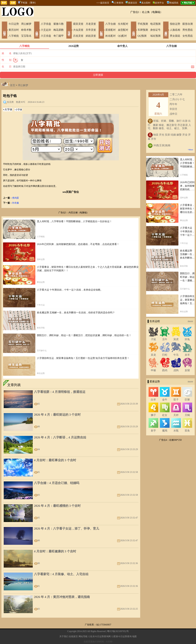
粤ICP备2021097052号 (118, 631)
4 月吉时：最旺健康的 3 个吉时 (55, 551)
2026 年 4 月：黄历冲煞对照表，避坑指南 (62, 597)
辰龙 (153, 355)
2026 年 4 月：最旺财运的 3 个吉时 (57, 415)
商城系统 (174, 3)
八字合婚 (111, 24)
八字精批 (14, 36)
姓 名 (7, 53)
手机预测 (143, 24)
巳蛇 (165, 355)
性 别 (7, 60)
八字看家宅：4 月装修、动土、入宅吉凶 (61, 574)
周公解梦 (26, 24)
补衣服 (15, 203)
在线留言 (73, 636)
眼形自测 (188, 24)
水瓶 (176, 431)
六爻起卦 (46, 30)
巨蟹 (187, 400)
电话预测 (155, 24)
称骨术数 (26, 30)
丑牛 (165, 339)
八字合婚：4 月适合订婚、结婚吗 (57, 483)
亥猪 (187, 370)
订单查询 (119, 3)
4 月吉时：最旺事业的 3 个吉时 (55, 460)
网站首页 (5, 30)
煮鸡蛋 (15, 198)
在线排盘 (37, 30)
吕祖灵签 (78, 36)
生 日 (7, 67)
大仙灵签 (78, 30)
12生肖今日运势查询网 (99, 636)
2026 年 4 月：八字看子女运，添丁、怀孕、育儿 (67, 529)
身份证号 (155, 30)
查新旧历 (133, 3)
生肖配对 (123, 24)
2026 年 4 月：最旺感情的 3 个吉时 (57, 506)
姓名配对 (111, 36)
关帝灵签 (91, 30)
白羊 (153, 400)
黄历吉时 (14, 30)
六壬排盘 (46, 36)
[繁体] (33, 3)
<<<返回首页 (103, 3)
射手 (153, 431)
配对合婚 (101, 30)
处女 (165, 415)
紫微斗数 (59, 24)
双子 (176, 400)
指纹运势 (175, 24)
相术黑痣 (166, 30)
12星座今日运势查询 (121, 636)
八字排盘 (46, 24)
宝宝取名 (26, 36)
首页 (13, 85)
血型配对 (123, 30)
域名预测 (155, 36)
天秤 (176, 415)
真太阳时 (146, 3)
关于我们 (64, 636)
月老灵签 (91, 24)
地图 (134, 636)
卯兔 (187, 339)
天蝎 (187, 415)
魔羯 (165, 431)
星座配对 (111, 30)
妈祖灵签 (91, 36)
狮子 (153, 415)
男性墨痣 (188, 30)
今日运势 (14, 24)
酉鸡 (165, 370)
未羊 (187, 355)
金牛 (165, 400)
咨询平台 (159, 3)
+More (190, 150)
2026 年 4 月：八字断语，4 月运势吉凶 (60, 437)
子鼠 (153, 339)
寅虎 (176, 339)
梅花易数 (59, 30)
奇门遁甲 (59, 36)
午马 (176, 355)
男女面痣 (175, 36)
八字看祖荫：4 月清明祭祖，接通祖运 (60, 392)
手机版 (23, 3)
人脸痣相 (175, 30)
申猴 (153, 370)
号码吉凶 (134, 30)
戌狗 (176, 370)
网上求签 (69, 30)
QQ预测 (142, 36)
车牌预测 (143, 30)
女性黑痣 (188, 36)
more (190, 321)
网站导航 (83, 636)
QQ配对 (122, 36)
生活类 (10, 102)
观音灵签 (78, 24)
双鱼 (187, 431)
